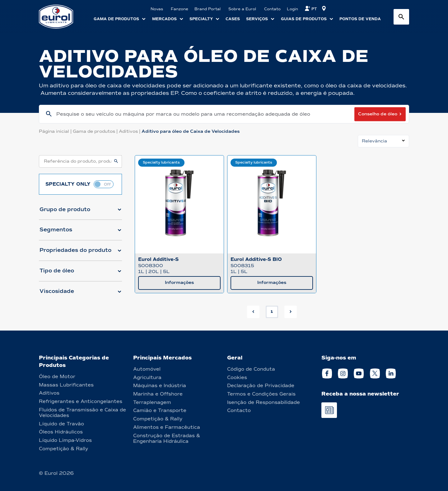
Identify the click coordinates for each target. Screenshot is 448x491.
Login (292, 9)
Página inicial (56, 131)
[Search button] (401, 17)
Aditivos (130, 131)
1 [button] (272, 312)
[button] (80, 212)
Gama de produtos (96, 131)
